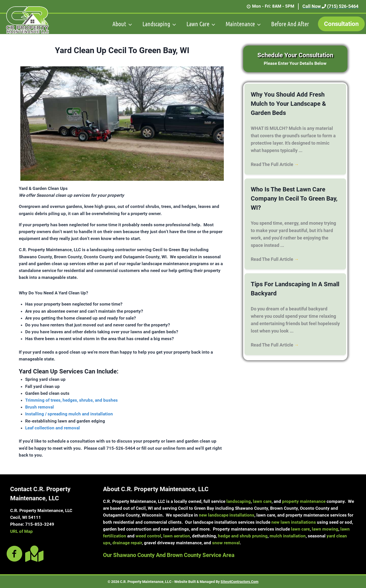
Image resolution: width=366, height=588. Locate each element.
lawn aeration (177, 536)
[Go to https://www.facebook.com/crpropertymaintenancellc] (14, 554)
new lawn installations (294, 522)
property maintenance (304, 501)
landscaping (239, 501)
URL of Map (21, 531)
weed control (148, 536)
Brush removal (40, 407)
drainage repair (127, 543)
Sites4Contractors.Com (239, 582)
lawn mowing (325, 529)
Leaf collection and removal (53, 428)
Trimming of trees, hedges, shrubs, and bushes (71, 400)
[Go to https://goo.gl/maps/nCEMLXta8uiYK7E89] (33, 554)
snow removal (226, 543)
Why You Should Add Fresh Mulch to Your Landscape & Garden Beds (288, 104)
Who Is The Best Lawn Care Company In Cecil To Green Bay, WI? (294, 199)
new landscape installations (227, 515)
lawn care (262, 501)
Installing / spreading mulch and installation (69, 414)
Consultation (341, 24)
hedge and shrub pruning (243, 536)
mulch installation (288, 536)
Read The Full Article (275, 164)
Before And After (290, 24)
